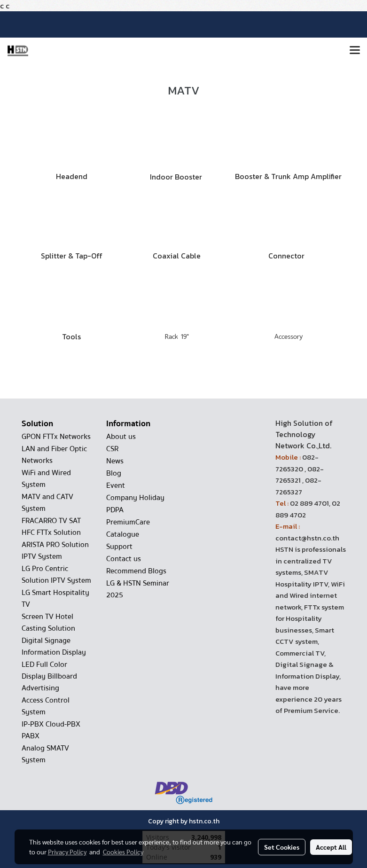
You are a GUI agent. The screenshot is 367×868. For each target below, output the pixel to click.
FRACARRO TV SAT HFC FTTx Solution (51, 527)
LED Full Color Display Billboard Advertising (49, 676)
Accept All (331, 847)
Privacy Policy (67, 852)
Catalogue (123, 534)
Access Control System (46, 706)
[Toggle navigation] (355, 51)
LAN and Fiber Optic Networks (54, 455)
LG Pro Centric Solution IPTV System (56, 575)
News (115, 461)
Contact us (124, 559)
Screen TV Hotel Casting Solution (48, 622)
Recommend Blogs (136, 571)
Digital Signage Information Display (54, 646)
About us (121, 437)
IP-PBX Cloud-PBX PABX (51, 730)
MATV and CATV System (47, 503)
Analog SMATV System (45, 754)
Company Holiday (135, 498)
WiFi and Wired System (46, 479)
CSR (112, 449)
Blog (114, 473)
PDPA (115, 510)
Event (116, 485)
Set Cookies (282, 847)
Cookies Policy (123, 852)
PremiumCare (128, 522)
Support (119, 547)
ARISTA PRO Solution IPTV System (55, 551)
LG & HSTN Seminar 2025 (138, 589)
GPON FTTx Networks (56, 437)
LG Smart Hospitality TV (55, 598)
